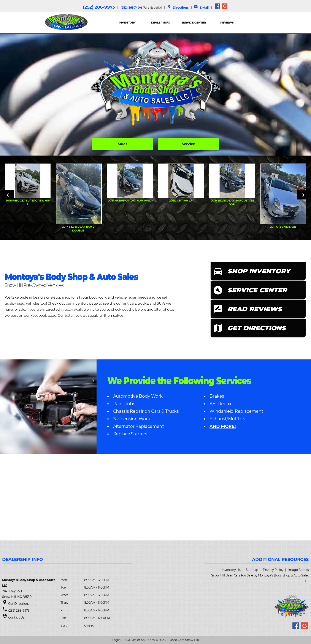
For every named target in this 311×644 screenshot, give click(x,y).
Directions (178, 8)
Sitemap (252, 570)
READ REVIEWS (255, 309)
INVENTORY (127, 22)
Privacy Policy (273, 570)
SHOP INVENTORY (259, 271)
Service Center (194, 22)
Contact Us (16, 617)
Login (117, 640)
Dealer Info (161, 22)
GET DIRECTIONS (257, 328)
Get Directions (19, 604)
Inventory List (232, 570)
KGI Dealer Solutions (140, 640)
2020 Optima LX (181, 200)
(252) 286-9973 (99, 7)
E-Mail (201, 8)
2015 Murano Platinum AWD (130, 200)
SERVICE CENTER (257, 290)
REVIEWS (227, 22)
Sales (123, 144)
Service (188, 144)
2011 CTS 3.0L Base (283, 227)
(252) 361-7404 (141, 8)
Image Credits (299, 570)
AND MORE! (223, 426)
